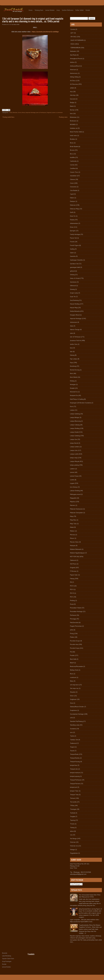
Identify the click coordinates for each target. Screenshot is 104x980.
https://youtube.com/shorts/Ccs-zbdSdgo (45, 32)
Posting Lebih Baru (8, 117)
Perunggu (73, 619)
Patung (72, 579)
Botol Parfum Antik (76, 132)
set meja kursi (74, 685)
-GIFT (72, 33)
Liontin (72, 480)
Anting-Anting (74, 77)
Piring (72, 633)
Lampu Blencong (75, 421)
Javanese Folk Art (76, 340)
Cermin (72, 165)
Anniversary (74, 73)
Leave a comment (57, 112)
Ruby (72, 681)
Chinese (73, 179)
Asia (71, 92)
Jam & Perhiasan (41, 112)
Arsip (58, 10)
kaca (71, 348)
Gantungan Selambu (76, 260)
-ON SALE (73, 37)
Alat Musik (73, 55)
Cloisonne (73, 187)
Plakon (72, 637)
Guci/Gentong (74, 300)
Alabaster (73, 51)
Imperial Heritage (31, 112)
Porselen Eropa (75, 641)
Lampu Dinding (75, 428)
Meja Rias (73, 520)
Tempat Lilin (74, 769)
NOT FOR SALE (75, 557)
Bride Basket (74, 146)
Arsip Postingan (7, 961)
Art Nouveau (74, 84)
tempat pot (74, 787)
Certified (73, 168)
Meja (72, 516)
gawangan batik (75, 267)
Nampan (73, 546)
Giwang (72, 289)
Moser (72, 538)
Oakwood (73, 560)
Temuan (73, 798)
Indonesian (73, 322)
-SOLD (11, 112)
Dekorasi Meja (75, 209)
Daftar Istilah (79, 10)
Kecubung (73, 366)
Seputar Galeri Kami (8, 959)
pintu (72, 630)
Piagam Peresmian (76, 626)
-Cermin (73, 29)
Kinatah (72, 388)
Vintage (72, 849)
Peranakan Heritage (76, 611)
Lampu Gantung (75, 414)
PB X (72, 597)
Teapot (72, 747)
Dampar (73, 201)
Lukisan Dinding (75, 491)
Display (72, 220)
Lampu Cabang (75, 425)
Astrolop (73, 95)
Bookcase (73, 121)
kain (71, 352)
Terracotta (73, 802)
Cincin (19, 112)
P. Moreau (73, 571)
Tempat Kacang (75, 762)
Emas (23, 112)
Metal (72, 527)
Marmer (73, 505)
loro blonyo (74, 487)
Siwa (72, 703)
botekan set (74, 128)
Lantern (72, 469)
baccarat (73, 99)
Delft (72, 212)
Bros (71, 154)
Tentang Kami (39, 10)
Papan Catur (74, 575)
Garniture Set (74, 264)
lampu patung (74, 465)
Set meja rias (74, 688)
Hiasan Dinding (75, 304)
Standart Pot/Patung (76, 721)
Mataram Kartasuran (76, 509)
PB (71, 582)
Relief (72, 663)
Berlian (15, 112)
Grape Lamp (74, 293)
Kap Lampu (74, 359)
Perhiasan (73, 615)
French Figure (74, 245)
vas (71, 835)
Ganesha (73, 256)
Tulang (72, 827)
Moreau (72, 535)
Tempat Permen (75, 784)
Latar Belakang (7, 956)
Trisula (72, 824)
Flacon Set (73, 238)
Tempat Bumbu (75, 758)
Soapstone (73, 710)
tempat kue (74, 765)
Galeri (72, 253)
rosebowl (73, 677)
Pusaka (72, 655)
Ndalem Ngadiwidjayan (77, 553)
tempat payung (75, 776)
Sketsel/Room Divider (77, 707)
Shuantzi (73, 692)
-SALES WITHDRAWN (77, 40)
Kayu (72, 363)
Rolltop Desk (74, 670)
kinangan (73, 384)
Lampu (72, 410)
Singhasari (73, 699)
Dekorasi (73, 205)
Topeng (72, 820)
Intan (72, 326)
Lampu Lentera (75, 447)
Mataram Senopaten (76, 513)
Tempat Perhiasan (76, 780)
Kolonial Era (74, 392)
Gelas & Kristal (75, 278)
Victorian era (74, 846)
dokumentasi (74, 223)
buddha (72, 157)
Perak (72, 604)
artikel (72, 88)
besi (71, 113)
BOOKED (73, 124)
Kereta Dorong (75, 370)
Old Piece (73, 564)
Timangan (73, 809)
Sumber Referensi (68, 10)
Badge (72, 102)
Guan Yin (73, 297)
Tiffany (72, 805)
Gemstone (73, 282)
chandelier (73, 176)
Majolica (73, 502)
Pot (71, 652)
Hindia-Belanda (75, 311)
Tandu (72, 736)
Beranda (5, 953)
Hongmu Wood (75, 315)
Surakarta (73, 729)
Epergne (73, 231)
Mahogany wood (75, 494)
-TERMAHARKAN (75, 48)
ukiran (72, 831)
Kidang (72, 381)
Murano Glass (74, 542)
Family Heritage (75, 234)
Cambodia (73, 161)
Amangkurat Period (76, 59)
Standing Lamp (75, 725)
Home (31, 10)
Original (49, 112)
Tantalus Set (74, 740)
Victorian (73, 842)
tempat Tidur (74, 791)
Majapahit (73, 498)
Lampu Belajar (75, 417)
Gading (72, 249)
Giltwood (73, 286)
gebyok (72, 271)
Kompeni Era (74, 395)
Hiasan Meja (74, 308)
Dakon (72, 198)
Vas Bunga (73, 838)
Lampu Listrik (74, 454)
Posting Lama (63, 117)
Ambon (72, 62)
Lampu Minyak (75, 461)
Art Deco (73, 81)
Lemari (72, 472)
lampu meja (74, 458)
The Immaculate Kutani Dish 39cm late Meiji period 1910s (90, 896)
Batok (72, 106)
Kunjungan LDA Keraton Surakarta (81, 403)
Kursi (72, 406)
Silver (72, 696)
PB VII (72, 593)
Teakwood (73, 743)
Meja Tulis (73, 524)
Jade (71, 333)
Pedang (72, 600)
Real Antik (73, 659)
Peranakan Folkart (76, 608)
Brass (72, 143)
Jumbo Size (74, 344)
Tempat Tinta (74, 795)
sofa (71, 718)
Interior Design (75, 329)
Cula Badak (74, 190)
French (72, 242)
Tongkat (73, 816)
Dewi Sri (73, 216)
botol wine (73, 135)
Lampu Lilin (74, 450)
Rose (72, 674)
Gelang (72, 275)
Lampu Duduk (74, 432)
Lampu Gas (74, 439)
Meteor (72, 531)
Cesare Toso (74, 172)
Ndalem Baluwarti (76, 549)
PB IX (72, 586)
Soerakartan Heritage (77, 714)
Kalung (72, 355)
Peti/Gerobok (74, 622)
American (73, 70)
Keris (72, 373)
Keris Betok (74, 377)
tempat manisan (75, 773)
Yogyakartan (74, 853)
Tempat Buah (74, 754)
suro (71, 732)
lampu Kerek (74, 443)
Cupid (72, 194)
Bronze (72, 150)
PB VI (72, 589)
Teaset (72, 751)
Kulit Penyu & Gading (77, 399)
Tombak (73, 813)
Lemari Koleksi (50, 10)
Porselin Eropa (75, 648)
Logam (72, 483)
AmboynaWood (75, 66)
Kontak (88, 10)
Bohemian (73, 117)
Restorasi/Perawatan (76, 666)
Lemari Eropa (74, 476)
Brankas (72, 139)
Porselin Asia (74, 644)
